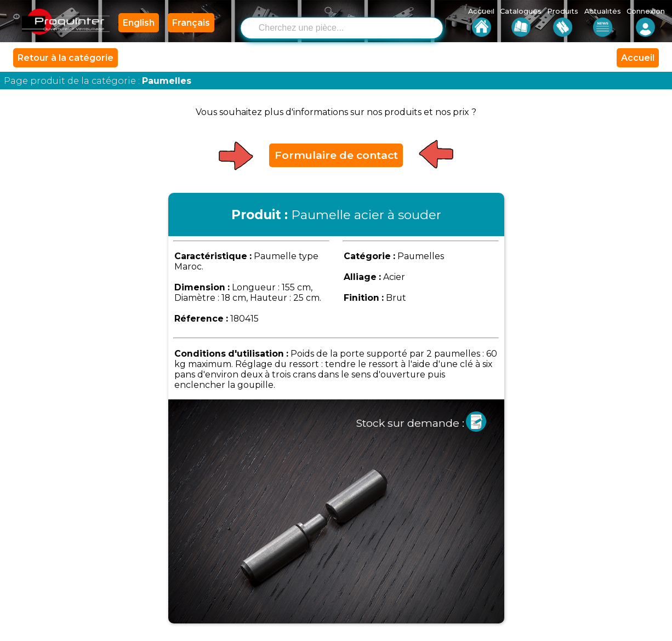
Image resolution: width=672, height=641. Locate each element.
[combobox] (350, 27)
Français (191, 23)
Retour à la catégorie (66, 58)
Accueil (638, 58)
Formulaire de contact (336, 155)
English (139, 23)
